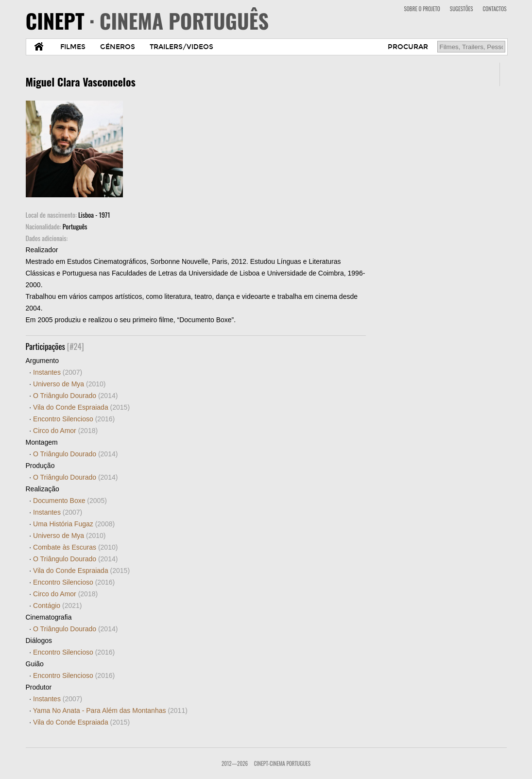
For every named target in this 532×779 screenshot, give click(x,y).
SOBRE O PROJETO (422, 9)
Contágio (57, 606)
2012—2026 (235, 763)
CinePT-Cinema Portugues (282, 763)
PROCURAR (408, 47)
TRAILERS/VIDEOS (181, 47)
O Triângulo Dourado (75, 396)
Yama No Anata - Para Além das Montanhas (110, 710)
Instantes (58, 372)
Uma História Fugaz (74, 524)
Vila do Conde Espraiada (81, 407)
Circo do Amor (65, 431)
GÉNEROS (118, 47)
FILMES (73, 47)
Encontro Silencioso (74, 419)
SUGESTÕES (462, 9)
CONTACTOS (495, 9)
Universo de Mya (69, 384)
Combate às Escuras (75, 547)
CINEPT (147, 20)
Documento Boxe (70, 501)
